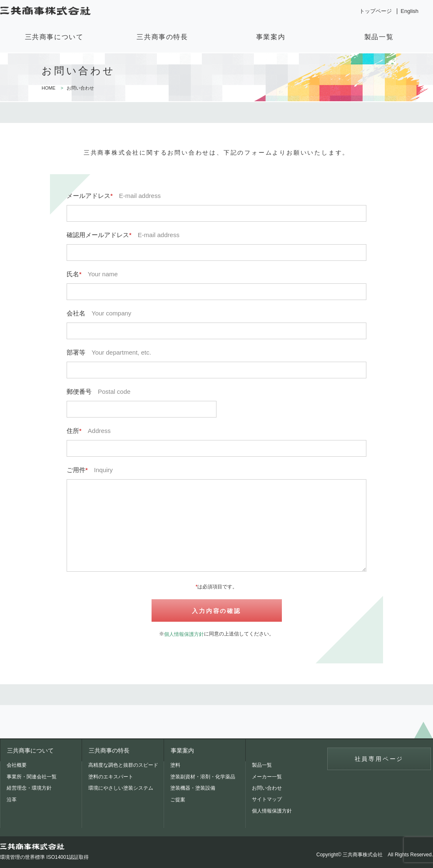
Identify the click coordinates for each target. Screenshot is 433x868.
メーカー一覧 (267, 777)
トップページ (376, 11)
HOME (49, 88)
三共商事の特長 (162, 37)
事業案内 (271, 37)
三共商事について (54, 37)
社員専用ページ (379, 759)
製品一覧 (379, 37)
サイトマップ (267, 799)
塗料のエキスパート (111, 777)
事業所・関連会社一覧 (32, 777)
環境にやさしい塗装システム (121, 788)
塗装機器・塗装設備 (193, 788)
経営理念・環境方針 (29, 788)
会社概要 (17, 765)
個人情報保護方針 (184, 634)
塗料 (175, 765)
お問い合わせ (267, 788)
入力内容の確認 (216, 611)
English (409, 11)
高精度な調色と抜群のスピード (123, 765)
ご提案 (178, 800)
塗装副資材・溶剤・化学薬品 (203, 777)
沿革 (12, 800)
